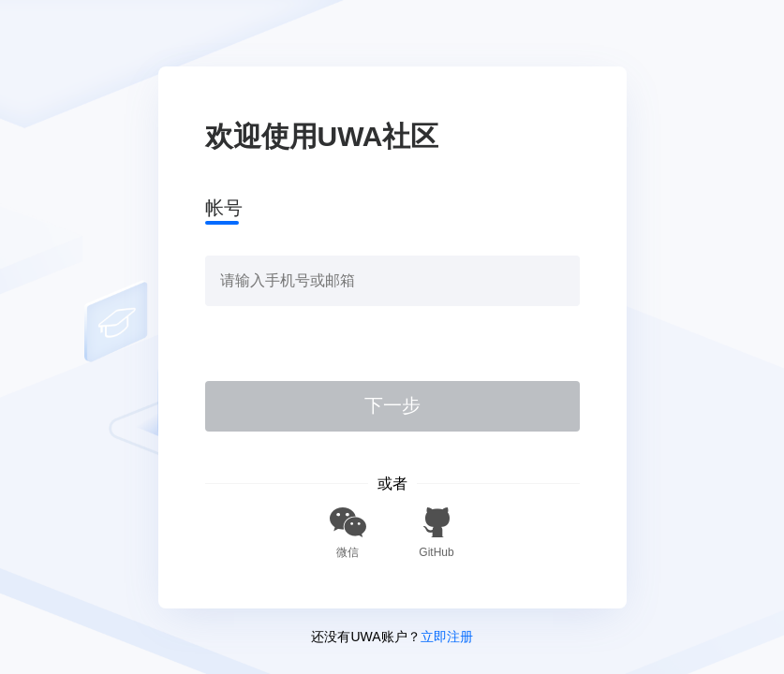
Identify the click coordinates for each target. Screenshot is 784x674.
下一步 (392, 405)
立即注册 (447, 637)
